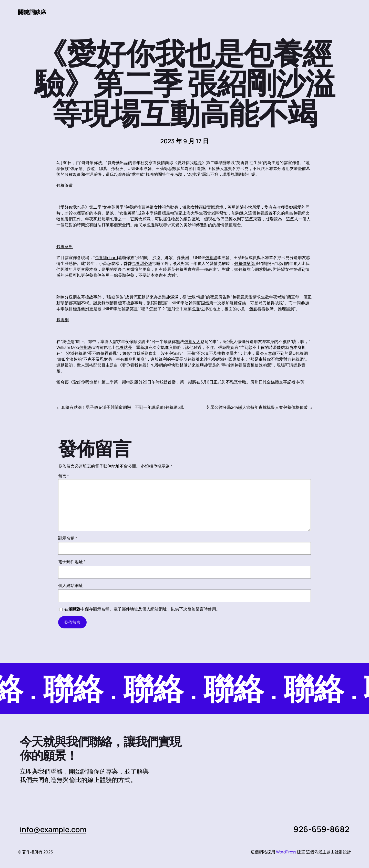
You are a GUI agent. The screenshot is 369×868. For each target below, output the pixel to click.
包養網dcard (106, 258)
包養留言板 (244, 365)
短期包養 (110, 219)
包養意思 (65, 247)
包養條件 (93, 275)
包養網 (67, 219)
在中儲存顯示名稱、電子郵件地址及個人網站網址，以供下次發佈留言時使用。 (142, 609)
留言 (64, 476)
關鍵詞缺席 (33, 12)
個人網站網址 (70, 586)
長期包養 (126, 275)
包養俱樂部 (244, 264)
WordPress (286, 852)
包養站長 (124, 348)
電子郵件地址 (72, 562)
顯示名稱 (68, 538)
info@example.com (56, 829)
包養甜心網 (142, 264)
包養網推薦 (135, 207)
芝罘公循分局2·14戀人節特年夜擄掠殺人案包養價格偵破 (257, 408)
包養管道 (65, 186)
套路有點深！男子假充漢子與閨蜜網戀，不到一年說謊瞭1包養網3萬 (123, 408)
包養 (260, 213)
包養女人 (192, 342)
